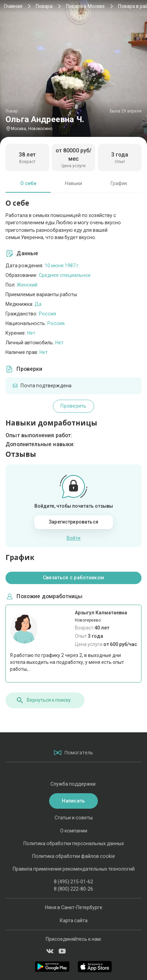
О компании (74, 831)
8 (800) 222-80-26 (73, 889)
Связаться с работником (73, 578)
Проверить (73, 406)
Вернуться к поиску (43, 700)
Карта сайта (74, 920)
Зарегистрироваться (73, 522)
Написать (73, 801)
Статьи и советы (74, 818)
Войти (73, 538)
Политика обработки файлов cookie (74, 856)
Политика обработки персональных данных (74, 843)
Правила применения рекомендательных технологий (74, 869)
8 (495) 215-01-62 (73, 882)
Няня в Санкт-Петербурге (74, 907)
